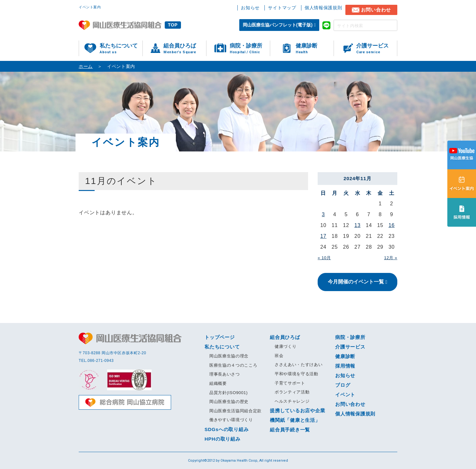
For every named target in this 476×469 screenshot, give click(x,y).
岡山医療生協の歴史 (229, 402)
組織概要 (218, 383)
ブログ (343, 385)
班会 (279, 356)
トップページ (220, 337)
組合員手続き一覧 (290, 430)
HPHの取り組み (223, 439)
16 (391, 225)
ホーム (86, 66)
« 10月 (324, 258)
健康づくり (285, 346)
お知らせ (250, 8)
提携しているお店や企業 (297, 410)
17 (323, 236)
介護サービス (377, 49)
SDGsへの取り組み (227, 429)
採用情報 (345, 366)
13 (357, 225)
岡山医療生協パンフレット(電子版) (278, 25)
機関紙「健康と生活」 (295, 420)
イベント (345, 395)
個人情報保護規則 (323, 8)
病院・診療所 (250, 49)
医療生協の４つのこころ (233, 365)
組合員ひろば (185, 49)
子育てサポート (290, 383)
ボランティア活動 (292, 392)
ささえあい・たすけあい (299, 365)
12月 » (391, 258)
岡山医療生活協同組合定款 (235, 411)
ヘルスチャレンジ (292, 401)
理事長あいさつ (225, 374)
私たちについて (121, 49)
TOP (173, 25)
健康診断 (315, 49)
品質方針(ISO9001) (228, 393)
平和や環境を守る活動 (296, 374)
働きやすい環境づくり (231, 420)
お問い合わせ (376, 10)
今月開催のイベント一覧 (356, 282)
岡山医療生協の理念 (229, 356)
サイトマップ (282, 8)
